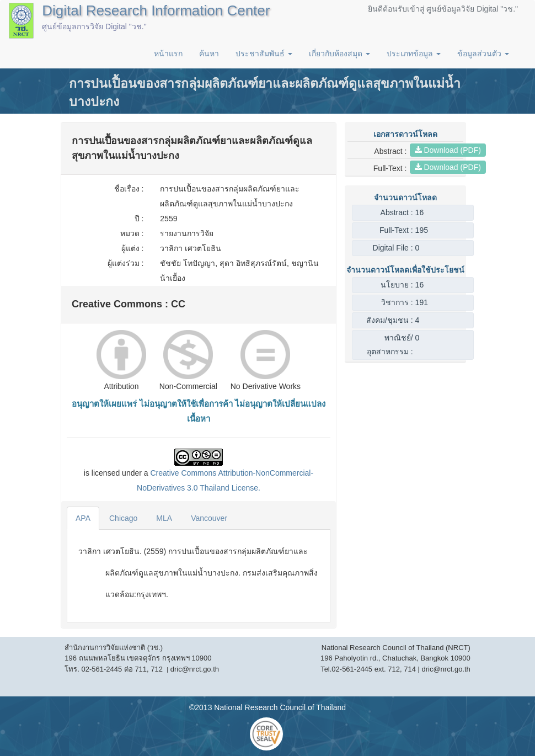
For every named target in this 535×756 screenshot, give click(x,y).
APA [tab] (83, 518)
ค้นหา (209, 54)
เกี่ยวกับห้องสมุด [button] (339, 54)
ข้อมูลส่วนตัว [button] (483, 54)
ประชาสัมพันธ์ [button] (264, 54)
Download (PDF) (448, 150)
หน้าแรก (168, 54)
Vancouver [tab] (209, 518)
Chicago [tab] (123, 518)
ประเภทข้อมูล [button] (414, 54)
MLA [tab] (164, 518)
